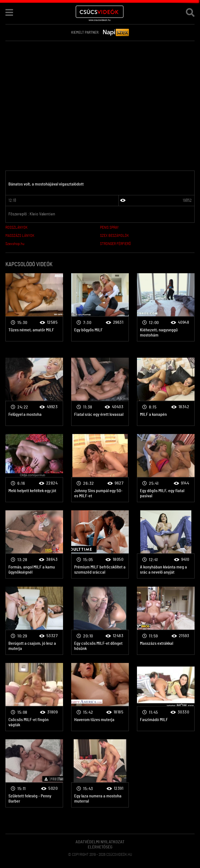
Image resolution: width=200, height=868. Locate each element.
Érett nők (34, 307)
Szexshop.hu (15, 244)
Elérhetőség (100, 847)
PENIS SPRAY (109, 228)
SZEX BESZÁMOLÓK (114, 236)
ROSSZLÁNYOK (16, 228)
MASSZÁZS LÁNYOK (20, 236)
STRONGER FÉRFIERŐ (115, 244)
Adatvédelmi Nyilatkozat (100, 842)
